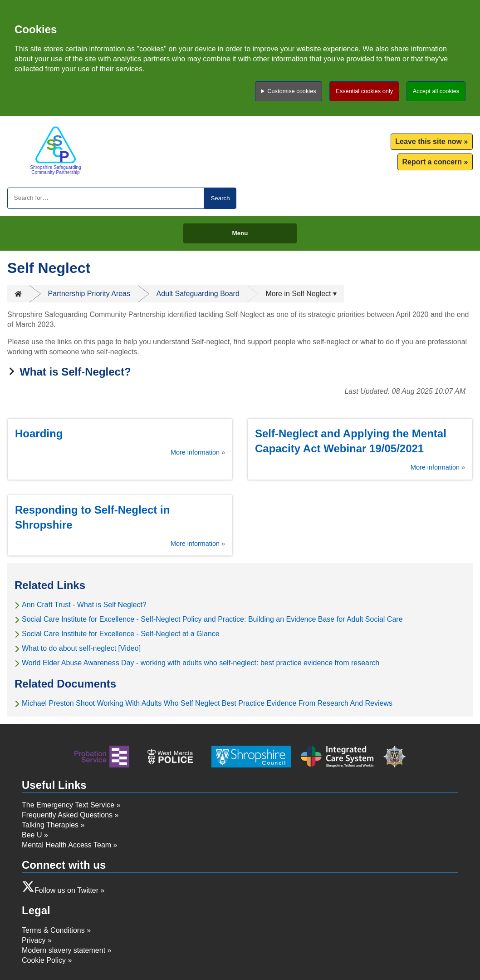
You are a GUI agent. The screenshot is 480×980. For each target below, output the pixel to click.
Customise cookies (291, 91)
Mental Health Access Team (66, 845)
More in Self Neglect (298, 294)
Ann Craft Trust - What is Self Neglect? (84, 605)
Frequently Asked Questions (67, 815)
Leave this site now (429, 141)
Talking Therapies (50, 825)
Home (18, 294)
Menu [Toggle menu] (240, 233)
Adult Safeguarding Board (198, 294)
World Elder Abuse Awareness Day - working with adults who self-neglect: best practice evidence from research (201, 663)
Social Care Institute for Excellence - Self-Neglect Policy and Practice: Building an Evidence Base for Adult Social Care (212, 619)
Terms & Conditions (53, 930)
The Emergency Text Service (68, 805)
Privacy (34, 940)
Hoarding (39, 433)
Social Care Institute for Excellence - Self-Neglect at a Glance (121, 634)
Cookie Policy (44, 960)
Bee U (32, 835)
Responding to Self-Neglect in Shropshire (92, 517)
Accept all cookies (436, 91)
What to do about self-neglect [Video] (81, 648)
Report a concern (432, 162)
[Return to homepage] (56, 150)
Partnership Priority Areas (89, 294)
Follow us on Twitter (66, 890)
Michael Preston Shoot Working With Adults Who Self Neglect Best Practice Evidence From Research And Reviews (207, 703)
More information (195, 452)
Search (220, 198)
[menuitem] (432, 142)
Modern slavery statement (64, 950)
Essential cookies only (364, 91)
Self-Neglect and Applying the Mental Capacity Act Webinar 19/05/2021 (351, 441)
